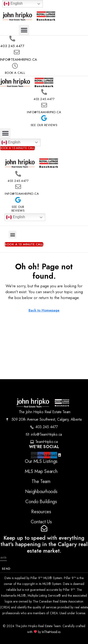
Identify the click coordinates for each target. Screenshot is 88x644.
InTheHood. (50, 632)
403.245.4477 (12, 46)
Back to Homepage (44, 310)
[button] (24, 30)
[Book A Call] (15, 66)
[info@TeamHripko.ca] (17, 52)
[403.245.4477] (12, 39)
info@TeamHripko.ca (18, 60)
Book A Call (15, 73)
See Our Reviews (44, 125)
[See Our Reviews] (44, 118)
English (13, 4)
